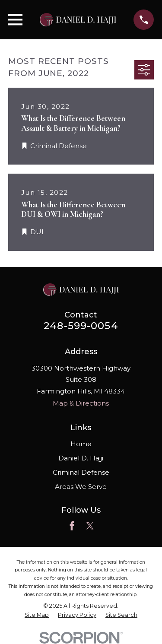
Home (81, 444)
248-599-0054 (81, 326)
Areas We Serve (81, 487)
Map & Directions (81, 403)
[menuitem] (37, 615)
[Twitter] (90, 526)
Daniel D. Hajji (81, 458)
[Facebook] (72, 526)
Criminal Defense (81, 472)
